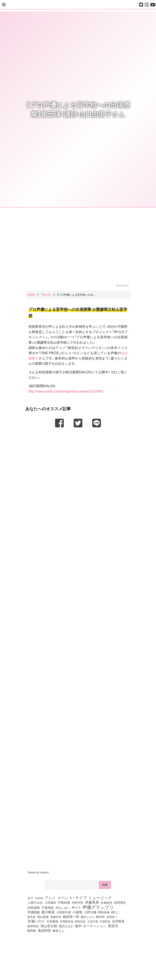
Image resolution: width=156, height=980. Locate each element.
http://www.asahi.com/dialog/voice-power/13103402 (66, 391)
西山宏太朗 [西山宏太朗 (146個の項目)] (49, 926)
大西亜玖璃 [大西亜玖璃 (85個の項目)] (64, 912)
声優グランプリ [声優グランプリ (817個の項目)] (98, 907)
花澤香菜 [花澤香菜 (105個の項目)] (118, 921)
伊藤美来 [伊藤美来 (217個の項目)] (92, 902)
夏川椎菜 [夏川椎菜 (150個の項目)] (48, 912)
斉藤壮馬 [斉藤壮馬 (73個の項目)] (56, 917)
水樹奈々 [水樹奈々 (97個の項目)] (112, 917)
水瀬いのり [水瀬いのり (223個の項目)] (36, 921)
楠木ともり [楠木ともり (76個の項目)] (88, 917)
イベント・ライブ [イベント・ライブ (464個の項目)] (72, 897)
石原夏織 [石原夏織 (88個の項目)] (52, 921)
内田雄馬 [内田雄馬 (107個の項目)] (34, 908)
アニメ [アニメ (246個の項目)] (50, 898)
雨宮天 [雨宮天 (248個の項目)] (113, 926)
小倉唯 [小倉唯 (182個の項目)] (77, 912)
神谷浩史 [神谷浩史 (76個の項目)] (80, 921)
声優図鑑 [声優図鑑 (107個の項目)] (34, 912)
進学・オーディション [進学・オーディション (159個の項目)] (91, 926)
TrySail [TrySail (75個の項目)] (39, 898)
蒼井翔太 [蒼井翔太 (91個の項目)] (33, 926)
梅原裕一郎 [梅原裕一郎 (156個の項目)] (71, 917)
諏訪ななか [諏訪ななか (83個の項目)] (66, 926)
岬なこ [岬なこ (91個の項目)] (116, 912)
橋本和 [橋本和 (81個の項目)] (100, 917)
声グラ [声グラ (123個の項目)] (76, 908)
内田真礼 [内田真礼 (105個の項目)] (120, 902)
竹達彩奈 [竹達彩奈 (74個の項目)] (105, 921)
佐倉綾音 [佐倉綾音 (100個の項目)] (106, 902)
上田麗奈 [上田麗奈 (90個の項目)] (50, 902)
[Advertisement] (78, 440)
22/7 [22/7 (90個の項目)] (30, 898)
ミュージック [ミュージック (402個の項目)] (100, 897)
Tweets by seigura (38, 872)
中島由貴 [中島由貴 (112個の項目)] (64, 902)
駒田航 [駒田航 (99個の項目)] (32, 930)
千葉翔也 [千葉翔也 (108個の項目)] (48, 908)
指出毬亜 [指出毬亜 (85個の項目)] (43, 917)
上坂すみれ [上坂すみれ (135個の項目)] (35, 902)
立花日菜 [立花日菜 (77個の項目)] (93, 921)
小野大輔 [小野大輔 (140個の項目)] (90, 912)
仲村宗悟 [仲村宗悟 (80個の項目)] (78, 902)
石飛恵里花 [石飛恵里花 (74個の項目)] (67, 921)
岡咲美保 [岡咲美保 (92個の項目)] (104, 912)
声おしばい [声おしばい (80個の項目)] (63, 908)
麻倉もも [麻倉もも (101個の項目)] (58, 930)
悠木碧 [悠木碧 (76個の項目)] (31, 917)
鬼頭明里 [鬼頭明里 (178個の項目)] (44, 930)
